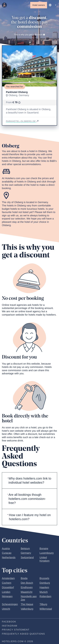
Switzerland (27, 558)
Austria (6, 549)
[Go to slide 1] (29, 82)
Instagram (10, 626)
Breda (24, 579)
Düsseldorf (8, 588)
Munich (44, 592)
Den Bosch (27, 583)
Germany (26, 553)
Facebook (9, 622)
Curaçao (7, 553)
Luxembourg (46, 553)
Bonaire (44, 549)
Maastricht (27, 592)
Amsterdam (8, 579)
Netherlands (9, 558)
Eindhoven (27, 588)
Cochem (7, 583)
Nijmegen (7, 597)
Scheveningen (10, 605)
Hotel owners (39, 5)
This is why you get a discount (29, 35)
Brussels (44, 579)
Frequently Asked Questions (23, 634)
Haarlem (44, 588)
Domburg (45, 583)
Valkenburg (27, 609)
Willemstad (46, 609)
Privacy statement (16, 630)
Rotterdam (45, 597)
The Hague (27, 605)
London (6, 592)
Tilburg (43, 605)
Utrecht (6, 609)
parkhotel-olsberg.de (22, 121)
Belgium (25, 549)
